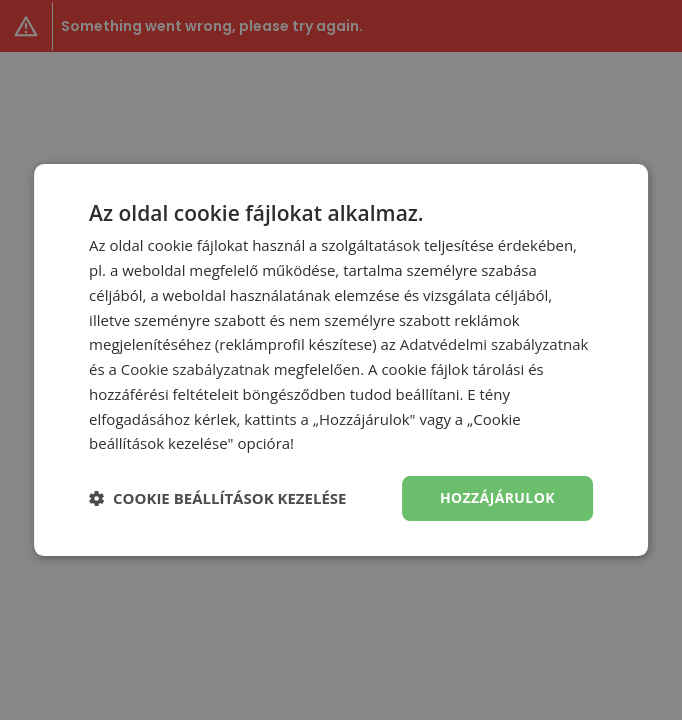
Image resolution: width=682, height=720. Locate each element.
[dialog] (341, 360)
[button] (217, 499)
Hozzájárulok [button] (497, 497)
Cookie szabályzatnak (195, 369)
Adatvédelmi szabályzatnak (494, 344)
